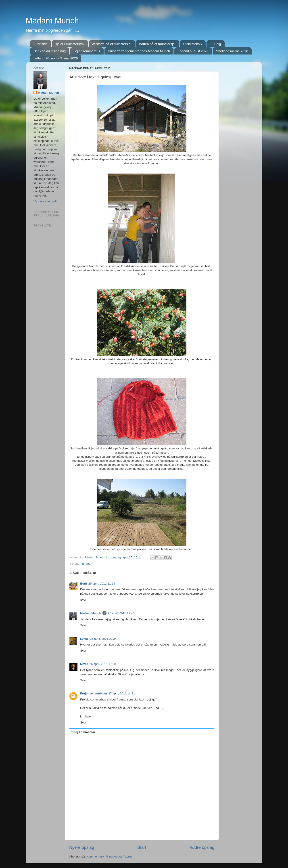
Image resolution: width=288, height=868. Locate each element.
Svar (83, 600)
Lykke (84, 639)
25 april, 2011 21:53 (102, 584)
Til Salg (215, 44)
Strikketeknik (193, 44)
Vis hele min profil (45, 201)
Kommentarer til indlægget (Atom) (109, 856)
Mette (84, 664)
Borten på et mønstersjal (157, 44)
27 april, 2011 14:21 (122, 693)
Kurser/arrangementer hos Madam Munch (139, 51)
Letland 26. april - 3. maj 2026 (56, 58)
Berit (84, 584)
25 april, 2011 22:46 (121, 613)
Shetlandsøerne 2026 (232, 51)
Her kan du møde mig (50, 51)
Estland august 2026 (193, 51)
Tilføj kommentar (83, 732)
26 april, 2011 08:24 (103, 639)
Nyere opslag (82, 847)
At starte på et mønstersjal (112, 44)
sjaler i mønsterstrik (70, 44)
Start (142, 847)
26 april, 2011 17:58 (103, 664)
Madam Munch (52, 21)
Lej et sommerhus (87, 51)
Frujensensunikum (94, 693)
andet (86, 564)
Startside (41, 44)
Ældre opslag (202, 847)
